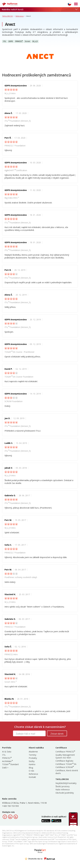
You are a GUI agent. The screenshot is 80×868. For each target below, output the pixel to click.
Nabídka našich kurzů (40, 9)
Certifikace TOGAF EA (66, 764)
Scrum (27, 41)
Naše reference (63, 790)
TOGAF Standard (10, 764)
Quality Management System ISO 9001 (65, 756)
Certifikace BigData (64, 761)
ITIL (5, 41)
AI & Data (7, 752)
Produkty (33, 758)
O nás (31, 771)
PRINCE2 (19, 41)
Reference (33, 774)
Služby (32, 761)
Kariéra (32, 764)
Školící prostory (63, 786)
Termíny (32, 755)
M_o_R (35, 41)
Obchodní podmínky (65, 793)
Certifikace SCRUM (65, 767)
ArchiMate (7, 761)
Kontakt (32, 777)
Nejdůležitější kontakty (66, 783)
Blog (31, 768)
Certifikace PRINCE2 (65, 752)
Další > (5, 768)
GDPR (11, 41)
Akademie (33, 752)
